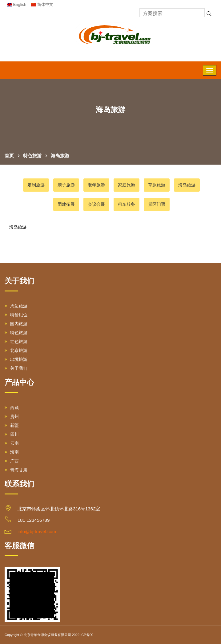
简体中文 (42, 4)
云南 (12, 443)
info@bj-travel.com (37, 531)
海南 (12, 452)
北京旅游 (16, 350)
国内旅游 (16, 324)
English (17, 4)
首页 (9, 156)
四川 (12, 434)
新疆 (12, 425)
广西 (12, 461)
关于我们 (16, 368)
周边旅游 (16, 306)
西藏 (12, 408)
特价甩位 (16, 315)
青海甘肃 (16, 470)
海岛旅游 (60, 156)
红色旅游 (16, 342)
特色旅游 (32, 156)
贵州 (12, 416)
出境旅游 (16, 359)
